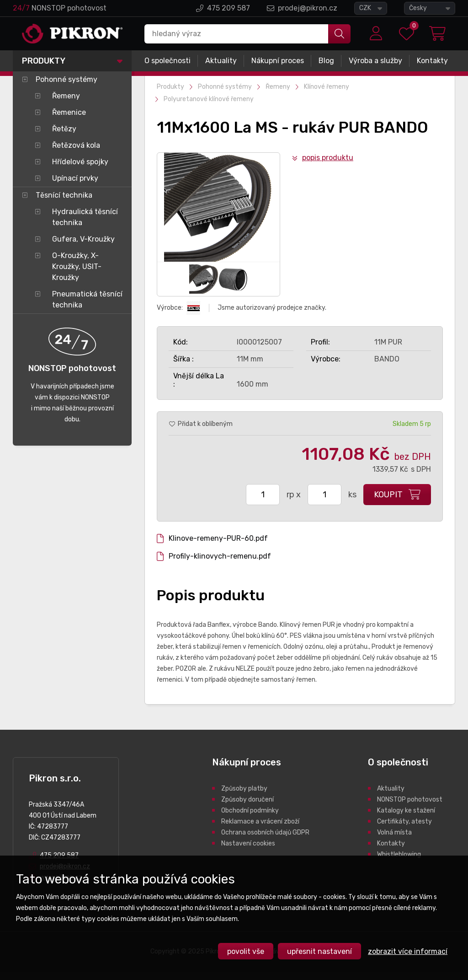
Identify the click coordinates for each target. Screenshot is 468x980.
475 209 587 (229, 8)
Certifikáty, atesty (404, 821)
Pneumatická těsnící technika (87, 299)
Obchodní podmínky (250, 810)
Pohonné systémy (66, 79)
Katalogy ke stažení (406, 810)
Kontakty (432, 61)
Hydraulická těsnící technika (85, 217)
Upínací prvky (75, 178)
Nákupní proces (278, 61)
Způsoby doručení (247, 800)
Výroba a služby (375, 61)
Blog (326, 61)
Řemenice (69, 112)
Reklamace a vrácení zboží (260, 821)
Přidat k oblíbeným (205, 424)
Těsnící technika (64, 195)
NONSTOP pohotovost (410, 800)
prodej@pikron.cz (308, 8)
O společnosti (168, 61)
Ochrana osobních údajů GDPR (265, 832)
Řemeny (66, 96)
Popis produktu (328, 158)
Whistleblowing (399, 854)
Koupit (388, 495)
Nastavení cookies (248, 843)
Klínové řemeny (327, 87)
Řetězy (64, 129)
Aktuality (221, 61)
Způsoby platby (244, 789)
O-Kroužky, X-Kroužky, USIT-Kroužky (77, 267)
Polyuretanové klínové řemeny (209, 99)
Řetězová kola (76, 145)
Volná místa (394, 832)
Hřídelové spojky (80, 162)
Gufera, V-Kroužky (83, 239)
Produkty (44, 61)
